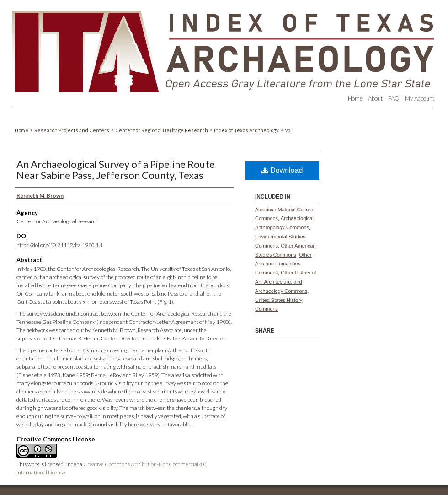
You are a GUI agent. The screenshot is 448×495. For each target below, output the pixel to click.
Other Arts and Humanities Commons (283, 264)
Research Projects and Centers (72, 130)
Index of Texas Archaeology (247, 130)
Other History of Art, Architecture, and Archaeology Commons (285, 282)
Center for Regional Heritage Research (162, 130)
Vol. (289, 130)
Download (282, 170)
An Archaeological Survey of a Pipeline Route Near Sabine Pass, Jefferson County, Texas (116, 169)
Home (22, 130)
